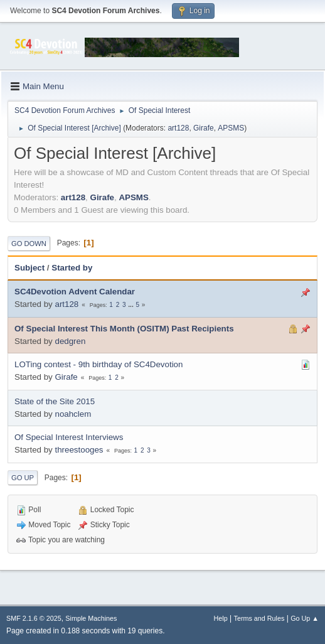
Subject (29, 268)
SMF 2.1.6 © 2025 (34, 618)
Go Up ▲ (305, 618)
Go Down (29, 244)
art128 (178, 128)
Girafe (204, 128)
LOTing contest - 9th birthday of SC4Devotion (99, 364)
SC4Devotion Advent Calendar (75, 292)
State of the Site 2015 (55, 401)
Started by (72, 268)
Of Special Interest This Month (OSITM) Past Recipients (124, 329)
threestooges (79, 450)
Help (221, 618)
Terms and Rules (259, 618)
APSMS (231, 128)
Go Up (23, 478)
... (131, 305)
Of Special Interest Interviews (69, 437)
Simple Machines (91, 618)
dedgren (70, 341)
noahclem (73, 414)
